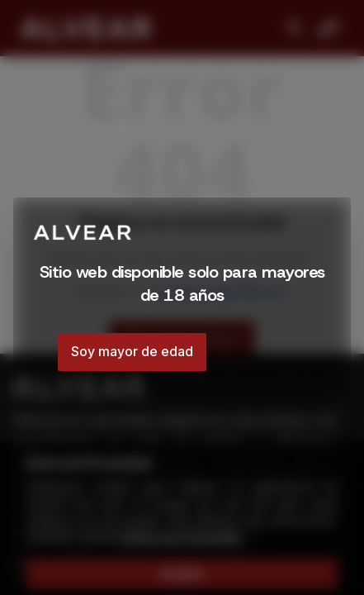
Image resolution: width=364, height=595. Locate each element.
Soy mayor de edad (132, 351)
